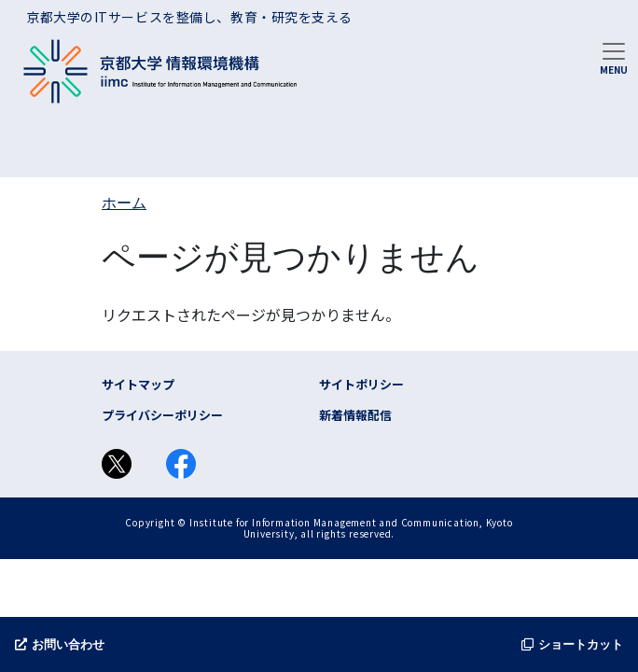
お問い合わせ (60, 644)
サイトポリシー (361, 384)
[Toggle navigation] (614, 57)
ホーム (124, 203)
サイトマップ (138, 384)
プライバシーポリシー (162, 415)
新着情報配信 (355, 415)
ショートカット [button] (572, 644)
